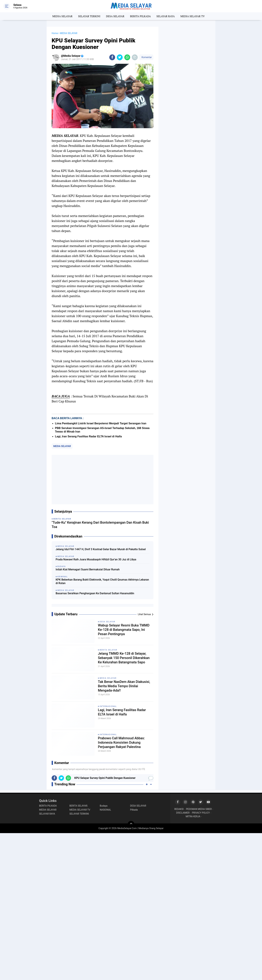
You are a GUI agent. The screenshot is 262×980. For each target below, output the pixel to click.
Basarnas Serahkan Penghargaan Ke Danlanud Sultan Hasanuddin (95, 593)
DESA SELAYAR (115, 16)
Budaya (104, 806)
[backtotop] (131, 824)
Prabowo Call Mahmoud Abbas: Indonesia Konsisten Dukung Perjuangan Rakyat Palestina (121, 742)
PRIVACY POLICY (201, 813)
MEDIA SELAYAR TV (193, 16)
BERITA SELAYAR (109, 650)
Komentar (146, 57)
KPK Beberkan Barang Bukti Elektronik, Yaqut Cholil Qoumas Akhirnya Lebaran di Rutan (102, 581)
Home (55, 33)
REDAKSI (179, 809)
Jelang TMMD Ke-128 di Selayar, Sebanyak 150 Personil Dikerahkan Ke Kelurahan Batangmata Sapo (124, 658)
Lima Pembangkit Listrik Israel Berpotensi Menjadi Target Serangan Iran (101, 423)
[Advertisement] (103, 480)
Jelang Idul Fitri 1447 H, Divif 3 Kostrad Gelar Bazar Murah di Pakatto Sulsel (101, 549)
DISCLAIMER (183, 813)
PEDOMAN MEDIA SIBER (199, 809)
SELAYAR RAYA (166, 16)
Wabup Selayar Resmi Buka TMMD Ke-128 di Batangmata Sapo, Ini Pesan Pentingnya (124, 630)
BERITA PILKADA (140, 16)
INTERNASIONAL (108, 706)
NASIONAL (105, 810)
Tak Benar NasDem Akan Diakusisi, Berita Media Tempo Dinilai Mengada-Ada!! (124, 686)
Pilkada (134, 810)
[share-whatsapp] (127, 57)
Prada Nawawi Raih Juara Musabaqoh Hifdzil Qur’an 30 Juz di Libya (96, 559)
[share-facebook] (112, 57)
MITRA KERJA (193, 816)
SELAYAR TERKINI (89, 16)
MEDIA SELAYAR (62, 16)
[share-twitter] (120, 57)
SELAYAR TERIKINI (79, 814)
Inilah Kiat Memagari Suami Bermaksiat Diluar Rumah (88, 569)
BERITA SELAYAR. (79, 806)
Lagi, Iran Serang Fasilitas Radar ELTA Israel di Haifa (88, 436)
